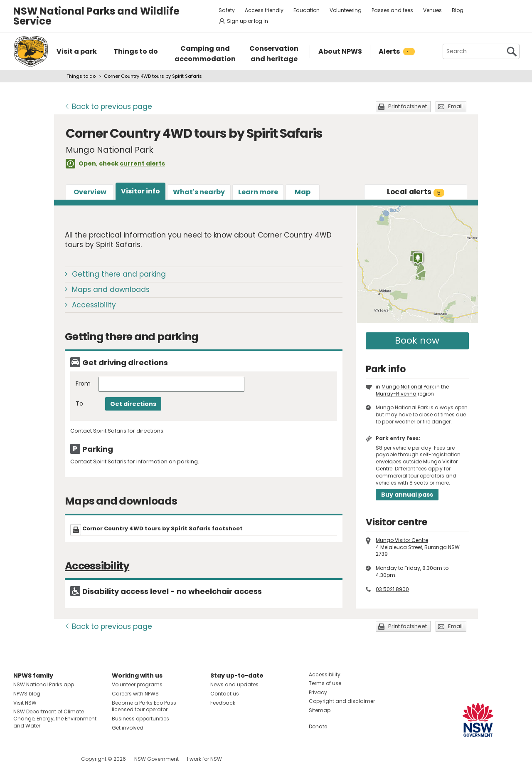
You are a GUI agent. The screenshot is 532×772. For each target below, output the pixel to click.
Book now (417, 340)
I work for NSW (204, 759)
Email (455, 106)
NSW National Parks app (44, 684)
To (79, 404)
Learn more (258, 192)
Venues (432, 10)
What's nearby (199, 192)
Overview (90, 192)
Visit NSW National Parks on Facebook (21, 759)
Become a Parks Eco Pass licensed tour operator (144, 706)
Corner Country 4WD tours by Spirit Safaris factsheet (163, 528)
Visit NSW (25, 703)
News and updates (234, 684)
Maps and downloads (111, 289)
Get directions (133, 404)
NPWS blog (27, 694)
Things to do (81, 76)
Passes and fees (392, 10)
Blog (458, 10)
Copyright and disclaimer (342, 701)
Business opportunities (140, 719)
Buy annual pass (407, 495)
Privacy (318, 692)
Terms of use (325, 683)
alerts (416, 192)
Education (307, 10)
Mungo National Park (408, 387)
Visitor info (140, 191)
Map (303, 192)
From (83, 384)
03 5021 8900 (392, 589)
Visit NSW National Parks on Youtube (57, 759)
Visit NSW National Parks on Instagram (39, 759)
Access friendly (264, 10)
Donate (318, 726)
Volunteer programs (137, 684)
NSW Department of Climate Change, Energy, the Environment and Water (55, 719)
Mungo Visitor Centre (402, 540)
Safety (227, 10)
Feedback (223, 703)
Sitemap (320, 710)
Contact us (225, 694)
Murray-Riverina (396, 394)
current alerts (142, 163)
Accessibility (94, 305)
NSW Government (156, 759)
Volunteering (346, 10)
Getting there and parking (119, 274)
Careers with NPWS (135, 694)
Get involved (128, 728)
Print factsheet (408, 106)
